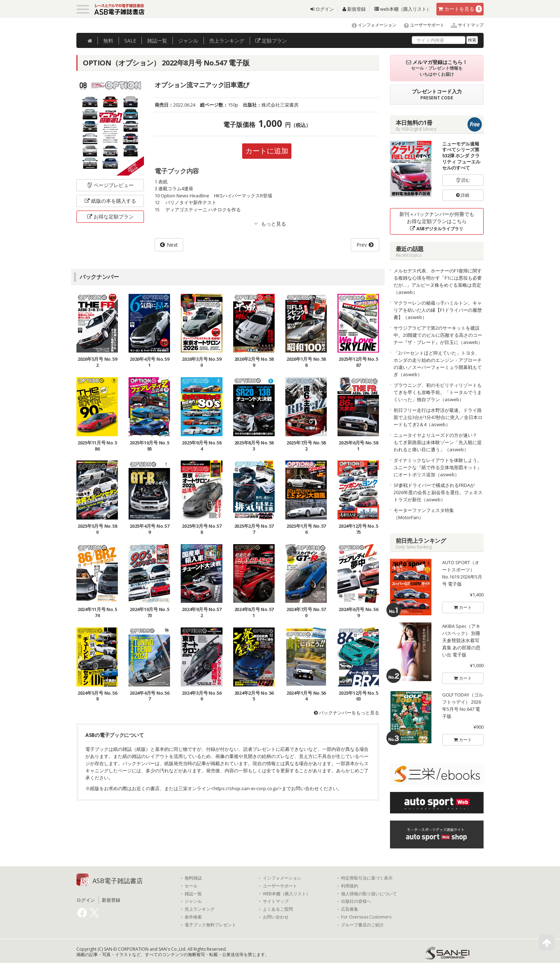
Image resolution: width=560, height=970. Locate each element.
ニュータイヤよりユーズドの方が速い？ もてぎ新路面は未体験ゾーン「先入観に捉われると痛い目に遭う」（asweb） (438, 442)
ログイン (322, 9)
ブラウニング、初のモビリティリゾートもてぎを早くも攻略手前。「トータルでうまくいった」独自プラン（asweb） (438, 392)
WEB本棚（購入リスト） (287, 894)
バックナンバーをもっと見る (347, 713)
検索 (472, 40)
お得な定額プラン (110, 216)
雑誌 (157, 41)
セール (191, 886)
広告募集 (350, 909)
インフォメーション (371, 25)
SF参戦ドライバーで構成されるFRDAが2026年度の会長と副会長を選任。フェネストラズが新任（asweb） (438, 492)
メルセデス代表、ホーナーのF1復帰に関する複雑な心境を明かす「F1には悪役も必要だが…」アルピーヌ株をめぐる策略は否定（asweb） (438, 281)
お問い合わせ (276, 917)
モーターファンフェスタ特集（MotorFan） (424, 514)
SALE (130, 41)
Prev (362, 245)
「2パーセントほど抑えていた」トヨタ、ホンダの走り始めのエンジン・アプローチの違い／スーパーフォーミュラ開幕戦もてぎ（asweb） (438, 364)
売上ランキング (200, 909)
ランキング (227, 41)
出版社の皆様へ (356, 901)
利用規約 (350, 886)
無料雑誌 (193, 878)
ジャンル (188, 41)
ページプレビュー (110, 185)
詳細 (463, 195)
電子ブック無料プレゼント (210, 925)
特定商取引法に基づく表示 (367, 878)
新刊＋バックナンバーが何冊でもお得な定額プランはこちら (437, 221)
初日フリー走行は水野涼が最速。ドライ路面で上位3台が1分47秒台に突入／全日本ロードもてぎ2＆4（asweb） (438, 417)
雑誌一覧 (193, 894)
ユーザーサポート (421, 25)
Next (172, 245)
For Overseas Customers (366, 917)
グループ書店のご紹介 (362, 925)
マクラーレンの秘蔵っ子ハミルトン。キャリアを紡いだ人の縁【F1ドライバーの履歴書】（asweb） (438, 310)
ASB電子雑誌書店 (118, 881)
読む (463, 180)
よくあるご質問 (278, 909)
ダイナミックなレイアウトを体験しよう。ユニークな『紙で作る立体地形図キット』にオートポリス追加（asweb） (438, 467)
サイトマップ (464, 25)
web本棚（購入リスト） (403, 9)
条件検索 (193, 917)
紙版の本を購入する (110, 201)
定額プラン (271, 41)
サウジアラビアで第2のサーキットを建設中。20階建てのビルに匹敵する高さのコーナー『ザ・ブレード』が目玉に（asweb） (438, 335)
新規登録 (354, 9)
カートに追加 (267, 151)
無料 (108, 41)
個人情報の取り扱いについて (369, 894)
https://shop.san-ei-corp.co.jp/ (246, 788)
